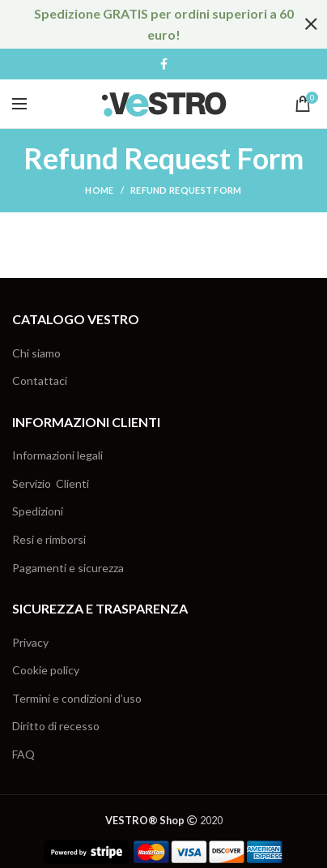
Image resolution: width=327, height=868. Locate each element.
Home (99, 190)
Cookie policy (46, 670)
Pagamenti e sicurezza (68, 568)
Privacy (30, 642)
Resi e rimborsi (49, 539)
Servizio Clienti (51, 483)
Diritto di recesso (56, 726)
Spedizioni (38, 511)
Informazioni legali (57, 455)
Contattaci (40, 381)
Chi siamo (36, 353)
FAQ (23, 754)
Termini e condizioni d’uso (77, 698)
